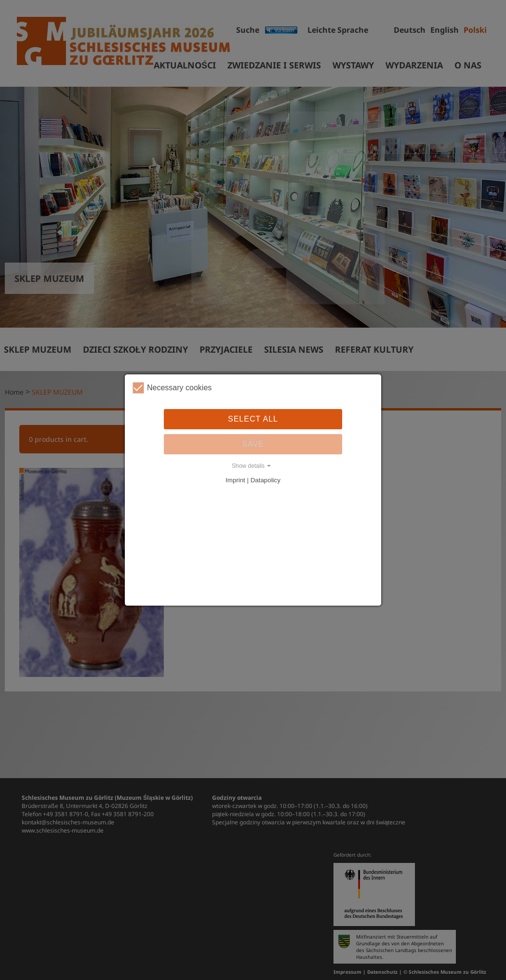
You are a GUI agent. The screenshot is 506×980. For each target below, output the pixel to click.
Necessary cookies (172, 388)
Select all (253, 419)
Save (253, 444)
